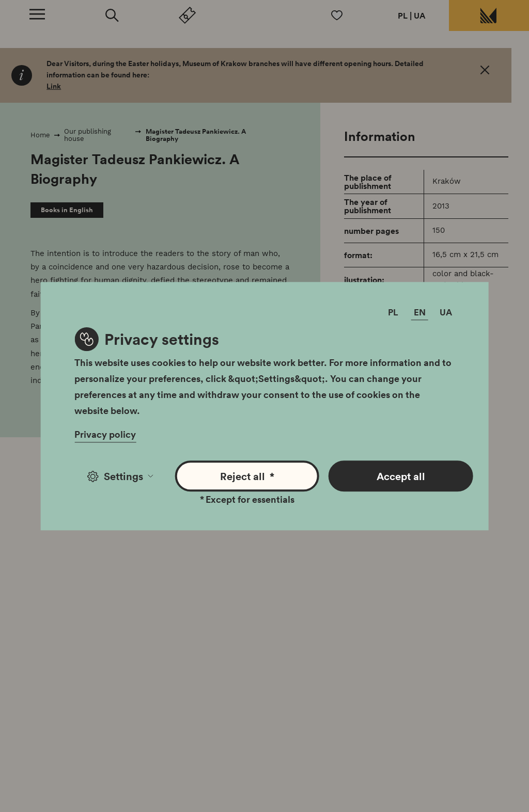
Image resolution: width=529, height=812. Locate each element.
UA (420, 15)
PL (403, 15)
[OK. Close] (485, 72)
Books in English (67, 210)
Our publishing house (88, 135)
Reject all (247, 476)
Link (54, 86)
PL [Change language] (393, 312)
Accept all (401, 476)
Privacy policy (105, 434)
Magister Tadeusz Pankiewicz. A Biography (196, 135)
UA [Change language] (446, 312)
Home (40, 135)
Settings (120, 476)
